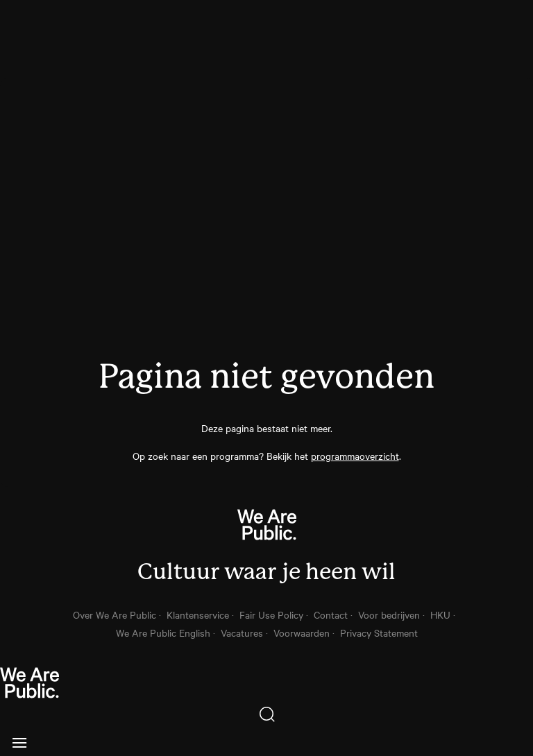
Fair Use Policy (271, 615)
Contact (331, 615)
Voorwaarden (302, 633)
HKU (440, 615)
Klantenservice (198, 615)
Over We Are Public (115, 615)
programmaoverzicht (355, 456)
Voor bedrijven (389, 615)
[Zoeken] (266, 714)
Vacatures (242, 633)
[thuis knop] (266, 684)
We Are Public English (163, 633)
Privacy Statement (379, 633)
